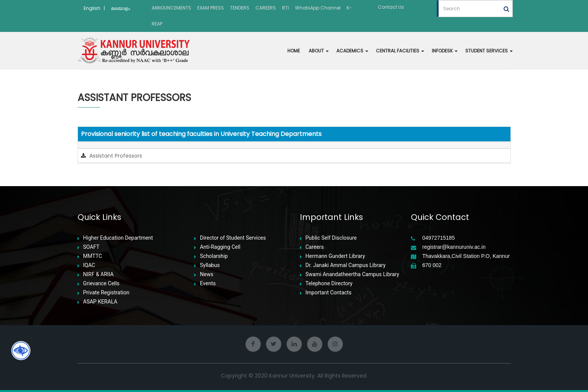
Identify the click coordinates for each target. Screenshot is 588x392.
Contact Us (391, 7)
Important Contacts (329, 293)
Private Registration (106, 293)
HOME (294, 51)
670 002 (432, 265)
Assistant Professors (115, 156)
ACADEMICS (352, 51)
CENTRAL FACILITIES (400, 51)
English (92, 8)
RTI (285, 8)
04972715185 (439, 238)
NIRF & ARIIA (98, 274)
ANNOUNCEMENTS (171, 8)
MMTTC (93, 256)
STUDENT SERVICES (489, 51)
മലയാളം (120, 8)
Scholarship (214, 256)
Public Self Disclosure (331, 238)
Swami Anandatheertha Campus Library (353, 274)
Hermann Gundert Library (335, 256)
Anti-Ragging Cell (220, 247)
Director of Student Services (233, 238)
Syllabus (210, 265)
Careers (315, 247)
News (207, 274)
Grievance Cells (101, 284)
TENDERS (240, 8)
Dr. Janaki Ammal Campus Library (346, 265)
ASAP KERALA (100, 302)
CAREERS (266, 8)
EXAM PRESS (211, 8)
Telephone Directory (329, 284)
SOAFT (91, 247)
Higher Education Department (118, 238)
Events (208, 284)
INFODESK (445, 51)
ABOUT (319, 51)
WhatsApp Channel (318, 8)
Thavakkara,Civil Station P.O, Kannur (466, 256)
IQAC (89, 265)
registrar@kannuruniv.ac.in (454, 247)
